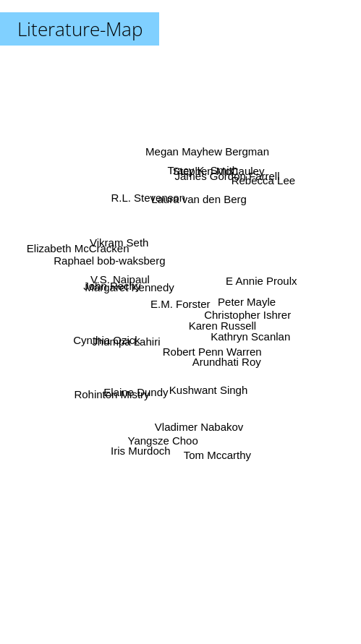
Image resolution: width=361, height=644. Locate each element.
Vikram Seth (122, 242)
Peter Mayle (244, 302)
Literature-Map (80, 29)
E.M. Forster (180, 304)
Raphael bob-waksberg (114, 263)
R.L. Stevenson (150, 204)
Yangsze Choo (164, 432)
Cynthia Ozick (111, 338)
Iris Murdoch (142, 443)
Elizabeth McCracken (80, 250)
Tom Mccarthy (215, 451)
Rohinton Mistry (113, 393)
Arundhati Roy (228, 360)
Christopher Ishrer (244, 314)
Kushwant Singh (209, 386)
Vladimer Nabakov (198, 420)
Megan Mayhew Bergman (206, 151)
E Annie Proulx (256, 282)
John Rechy (116, 287)
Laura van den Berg (198, 203)
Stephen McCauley (216, 179)
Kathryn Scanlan (246, 334)
